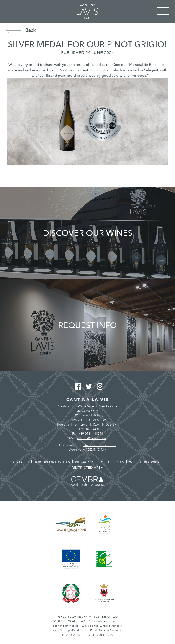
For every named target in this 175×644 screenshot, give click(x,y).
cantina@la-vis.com (91, 438)
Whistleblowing (145, 462)
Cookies (116, 462)
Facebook (76, 387)
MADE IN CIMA (94, 450)
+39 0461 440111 (91, 429)
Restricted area (88, 468)
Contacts (20, 462)
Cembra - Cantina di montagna (87, 481)
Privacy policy (89, 462)
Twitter (88, 387)
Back (30, 30)
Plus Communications (100, 445)
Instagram (99, 387)
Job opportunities (52, 462)
